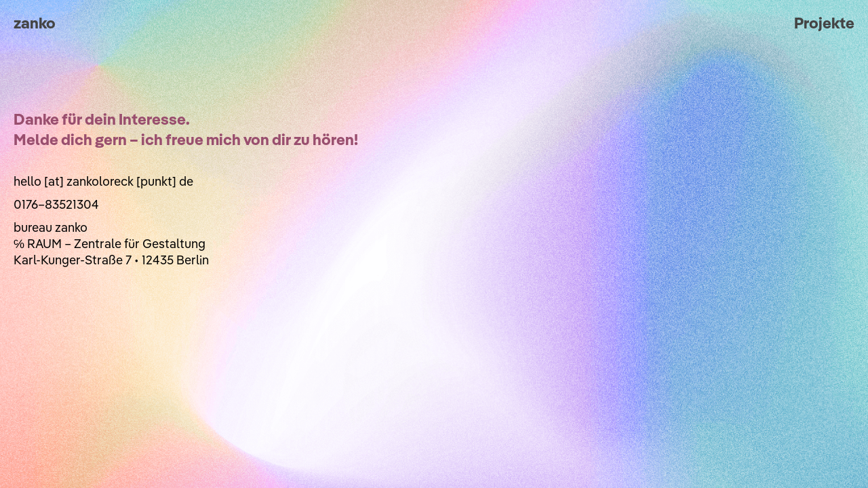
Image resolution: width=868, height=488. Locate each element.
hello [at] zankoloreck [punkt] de (103, 181)
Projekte (824, 23)
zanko (35, 23)
